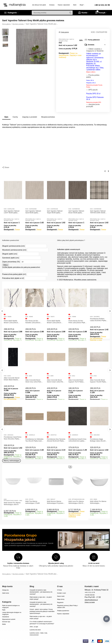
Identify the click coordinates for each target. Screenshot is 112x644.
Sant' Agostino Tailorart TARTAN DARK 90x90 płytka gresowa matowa (98, 212)
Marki (75, 5)
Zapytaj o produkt (30, 117)
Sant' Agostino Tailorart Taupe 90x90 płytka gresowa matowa (55, 212)
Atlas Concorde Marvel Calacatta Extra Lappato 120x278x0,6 (12, 381)
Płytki (4, 610)
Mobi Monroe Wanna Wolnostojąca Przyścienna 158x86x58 (56, 502)
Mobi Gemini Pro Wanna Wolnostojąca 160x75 (12, 504)
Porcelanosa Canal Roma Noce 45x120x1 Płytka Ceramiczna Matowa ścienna (34, 438)
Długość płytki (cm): (10, 254)
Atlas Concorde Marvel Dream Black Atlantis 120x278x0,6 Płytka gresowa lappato (33, 379)
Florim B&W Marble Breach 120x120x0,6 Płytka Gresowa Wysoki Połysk (55, 322)
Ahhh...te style (34, 627)
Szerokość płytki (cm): (11, 258)
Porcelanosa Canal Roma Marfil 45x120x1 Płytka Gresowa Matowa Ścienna (13, 438)
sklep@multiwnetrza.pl (91, 600)
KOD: (93, 32)
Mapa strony (61, 599)
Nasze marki (61, 596)
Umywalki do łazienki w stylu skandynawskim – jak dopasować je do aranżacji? (41, 592)
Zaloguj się (5, 590)
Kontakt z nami (61, 593)
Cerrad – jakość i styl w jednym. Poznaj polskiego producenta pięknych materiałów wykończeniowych (42, 611)
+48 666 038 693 (90, 595)
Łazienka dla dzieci (35, 630)
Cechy (15, 117)
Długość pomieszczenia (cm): (14, 246)
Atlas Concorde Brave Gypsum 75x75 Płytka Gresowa (97, 381)
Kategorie (12, 13)
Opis (6, 117)
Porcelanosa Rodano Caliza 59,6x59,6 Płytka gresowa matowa (98, 320)
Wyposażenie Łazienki (9, 619)
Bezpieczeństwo (48, 117)
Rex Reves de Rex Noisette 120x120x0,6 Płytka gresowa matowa (33, 322)
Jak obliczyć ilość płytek (39, 5)
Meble (4, 624)
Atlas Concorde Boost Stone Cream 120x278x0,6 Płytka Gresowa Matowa (78, 381)
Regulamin (60, 602)
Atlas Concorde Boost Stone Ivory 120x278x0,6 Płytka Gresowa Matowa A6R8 (55, 381)
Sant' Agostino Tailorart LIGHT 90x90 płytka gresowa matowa (12, 212)
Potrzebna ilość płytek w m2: (13, 278)
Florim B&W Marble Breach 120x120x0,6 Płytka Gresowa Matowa (12, 322)
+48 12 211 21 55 (102, 5)
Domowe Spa (6, 622)
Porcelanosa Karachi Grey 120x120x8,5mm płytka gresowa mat (99, 440)
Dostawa (52, 5)
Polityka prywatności (63, 611)
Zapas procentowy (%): (11, 262)
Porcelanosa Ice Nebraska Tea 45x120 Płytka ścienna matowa (56, 440)
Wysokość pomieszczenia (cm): (14, 250)
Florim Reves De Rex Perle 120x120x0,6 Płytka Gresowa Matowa (77, 322)
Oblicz (5, 265)
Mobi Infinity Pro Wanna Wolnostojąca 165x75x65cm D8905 (98, 502)
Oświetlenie (6, 617)
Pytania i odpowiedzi (64, 5)
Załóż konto (6, 593)
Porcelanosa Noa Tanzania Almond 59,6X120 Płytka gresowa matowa (78, 440)
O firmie (59, 590)
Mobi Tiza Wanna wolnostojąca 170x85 (33, 502)
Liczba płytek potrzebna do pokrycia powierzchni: (21, 267)
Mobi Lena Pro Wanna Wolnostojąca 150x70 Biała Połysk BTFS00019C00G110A (76, 502)
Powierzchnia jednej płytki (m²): (14, 274)
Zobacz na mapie (90, 602)
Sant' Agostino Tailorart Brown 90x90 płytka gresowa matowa (76, 212)
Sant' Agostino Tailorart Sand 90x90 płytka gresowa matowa (33, 212)
